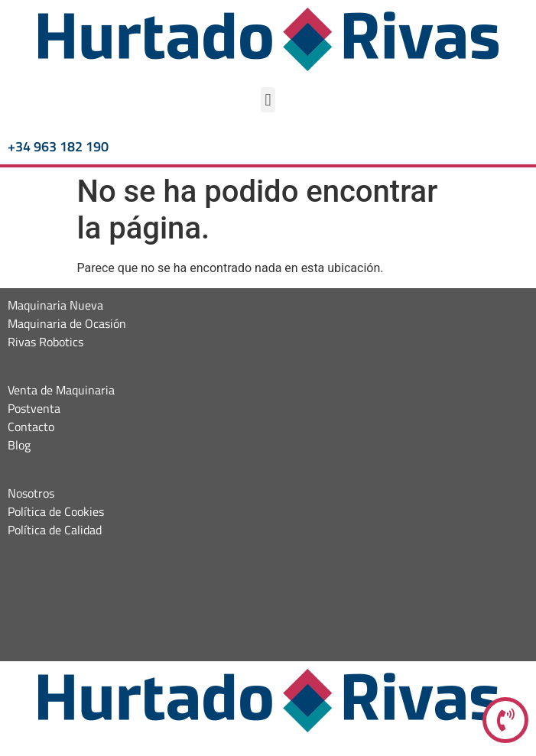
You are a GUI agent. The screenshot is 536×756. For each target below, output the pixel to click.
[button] (268, 100)
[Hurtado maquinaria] (268, 604)
